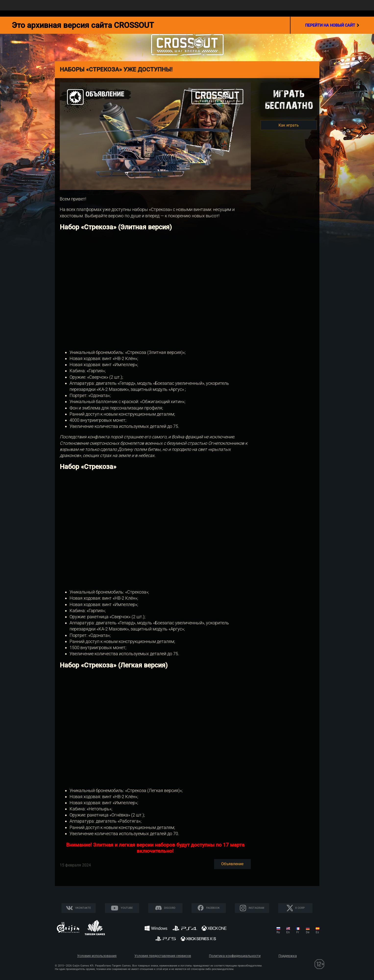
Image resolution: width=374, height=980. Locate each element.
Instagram (256, 908)
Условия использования (97, 956)
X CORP (300, 908)
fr (298, 932)
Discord (170, 908)
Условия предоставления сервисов (163, 956)
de (308, 932)
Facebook (213, 908)
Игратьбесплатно (289, 99)
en (288, 932)
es (317, 932)
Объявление (232, 864)
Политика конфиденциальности (235, 956)
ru (278, 932)
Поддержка (288, 956)
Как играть (289, 125)
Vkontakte (83, 908)
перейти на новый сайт (332, 25)
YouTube (127, 908)
